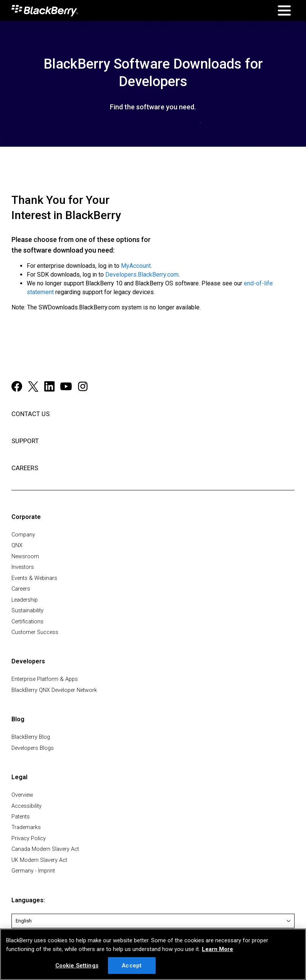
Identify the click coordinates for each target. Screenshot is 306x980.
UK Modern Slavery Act (39, 860)
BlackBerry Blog (31, 737)
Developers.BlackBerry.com (142, 275)
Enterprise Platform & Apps (45, 679)
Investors (23, 567)
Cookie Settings (77, 966)
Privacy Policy (29, 838)
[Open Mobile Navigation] (284, 10)
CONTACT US (31, 414)
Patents (21, 817)
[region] (153, 954)
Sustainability (27, 611)
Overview (22, 795)
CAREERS (25, 468)
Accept (132, 966)
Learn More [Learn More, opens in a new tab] (217, 949)
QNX (17, 545)
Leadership (25, 600)
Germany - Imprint (33, 871)
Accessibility (27, 806)
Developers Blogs (33, 748)
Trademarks (26, 827)
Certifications (27, 622)
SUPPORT (25, 441)
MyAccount (136, 266)
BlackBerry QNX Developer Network (54, 690)
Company (23, 535)
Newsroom (25, 556)
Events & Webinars (34, 578)
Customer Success (35, 632)
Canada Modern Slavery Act (45, 849)
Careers (21, 589)
